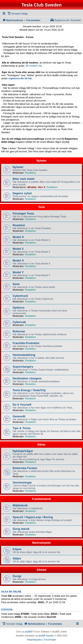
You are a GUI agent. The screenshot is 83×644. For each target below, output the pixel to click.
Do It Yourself (22, 405)
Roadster (19, 225)
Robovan (19, 331)
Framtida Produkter (26, 343)
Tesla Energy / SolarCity (29, 390)
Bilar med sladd (23, 179)
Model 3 (18, 249)
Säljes (17, 558)
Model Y (18, 272)
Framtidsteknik (41, 499)
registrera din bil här (20, 78)
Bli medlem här (34, 66)
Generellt (19, 416)
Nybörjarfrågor (23, 451)
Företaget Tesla (23, 213)
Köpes (17, 549)
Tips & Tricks (22, 428)
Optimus (18, 308)
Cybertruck (20, 296)
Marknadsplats (41, 543)
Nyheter (41, 161)
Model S (18, 237)
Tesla (42, 207)
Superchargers (23, 367)
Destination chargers (27, 378)
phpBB (28, 632)
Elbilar (41, 445)
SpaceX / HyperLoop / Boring (33, 517)
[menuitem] (17, 14)
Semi (16, 284)
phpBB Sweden (46, 636)
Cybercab (19, 322)
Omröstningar (22, 483)
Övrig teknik (21, 529)
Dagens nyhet (22, 193)
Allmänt (41, 570)
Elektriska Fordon (25, 468)
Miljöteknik (20, 505)
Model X (18, 261)
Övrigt (17, 576)
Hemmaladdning (24, 355)
